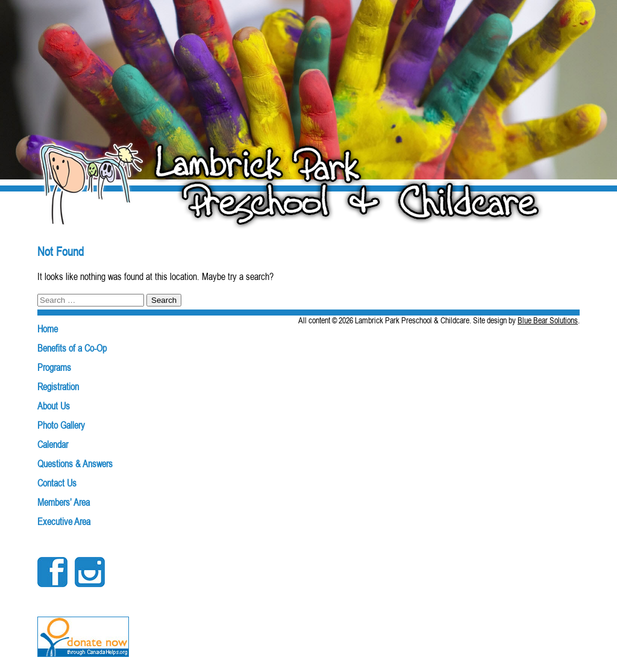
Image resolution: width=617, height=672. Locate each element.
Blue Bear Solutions (548, 320)
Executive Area (64, 521)
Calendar (53, 444)
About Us (54, 406)
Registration (58, 387)
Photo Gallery (61, 425)
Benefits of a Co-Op (72, 348)
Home (48, 329)
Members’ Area (64, 502)
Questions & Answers (75, 464)
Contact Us (57, 483)
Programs (54, 367)
